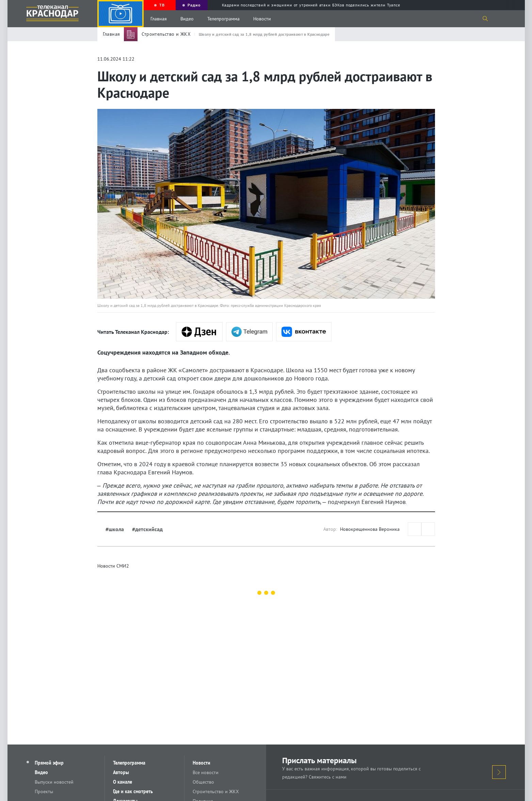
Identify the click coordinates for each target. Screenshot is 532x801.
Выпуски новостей (54, 782)
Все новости (206, 772)
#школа (115, 529)
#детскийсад (147, 529)
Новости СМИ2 (113, 566)
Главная (159, 19)
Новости (262, 19)
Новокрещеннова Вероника (370, 529)
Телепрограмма (223, 19)
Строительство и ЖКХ (216, 791)
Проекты (44, 791)
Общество (203, 782)
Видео (187, 19)
